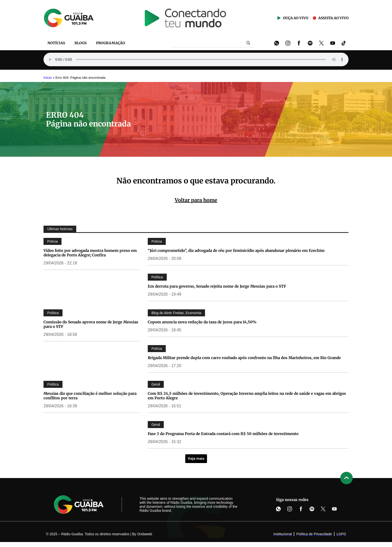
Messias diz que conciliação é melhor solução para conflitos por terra (90, 396)
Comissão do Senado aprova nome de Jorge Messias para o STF (91, 324)
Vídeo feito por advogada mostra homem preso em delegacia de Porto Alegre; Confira (90, 253)
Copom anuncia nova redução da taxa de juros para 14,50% (202, 322)
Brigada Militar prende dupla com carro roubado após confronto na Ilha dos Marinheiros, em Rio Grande (244, 358)
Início (48, 78)
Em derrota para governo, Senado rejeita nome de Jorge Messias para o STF (217, 286)
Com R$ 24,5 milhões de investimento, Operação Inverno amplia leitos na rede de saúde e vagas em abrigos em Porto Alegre (247, 396)
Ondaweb (145, 534)
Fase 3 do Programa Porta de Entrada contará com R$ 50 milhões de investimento (223, 434)
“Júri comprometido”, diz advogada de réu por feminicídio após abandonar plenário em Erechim (236, 251)
